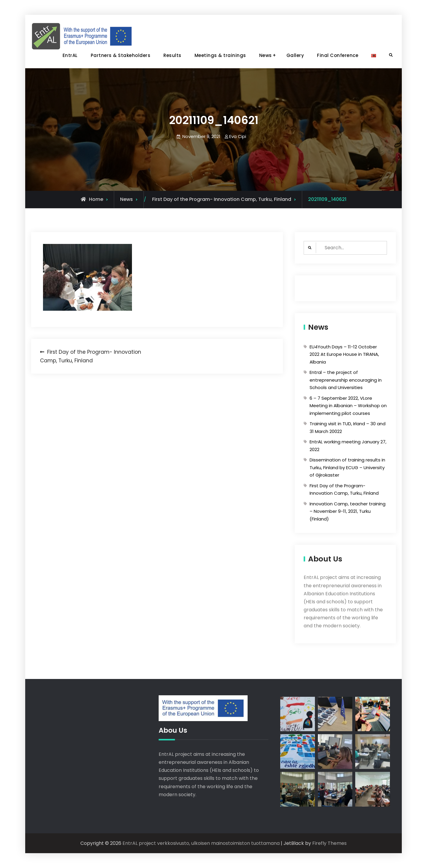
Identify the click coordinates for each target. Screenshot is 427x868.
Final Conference (338, 55)
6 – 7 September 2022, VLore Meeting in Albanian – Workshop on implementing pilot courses (348, 406)
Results (172, 55)
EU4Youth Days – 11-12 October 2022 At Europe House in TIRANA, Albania (344, 354)
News (266, 55)
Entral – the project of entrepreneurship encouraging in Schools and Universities (346, 380)
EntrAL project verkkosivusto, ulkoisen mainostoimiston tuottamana (201, 843)
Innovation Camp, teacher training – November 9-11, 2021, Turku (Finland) (348, 511)
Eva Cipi (238, 136)
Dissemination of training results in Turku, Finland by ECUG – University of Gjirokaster (347, 467)
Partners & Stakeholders (121, 55)
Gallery (295, 55)
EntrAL (70, 55)
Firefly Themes (329, 843)
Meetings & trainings (220, 55)
